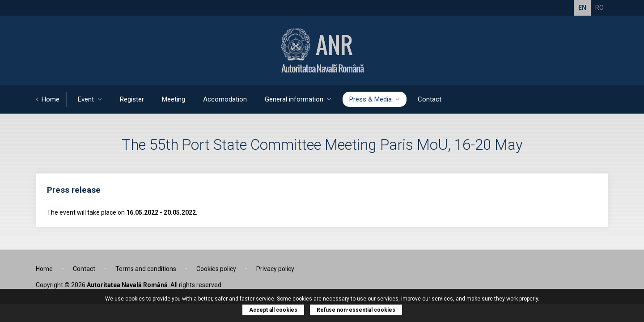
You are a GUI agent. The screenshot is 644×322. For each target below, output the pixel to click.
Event (90, 99)
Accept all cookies (273, 310)
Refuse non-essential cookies (356, 310)
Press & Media (375, 99)
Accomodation (225, 99)
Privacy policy (275, 269)
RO (600, 8)
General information (298, 99)
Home (48, 99)
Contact (430, 99)
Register (132, 99)
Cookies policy (216, 269)
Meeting (174, 99)
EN (582, 8)
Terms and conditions (146, 269)
